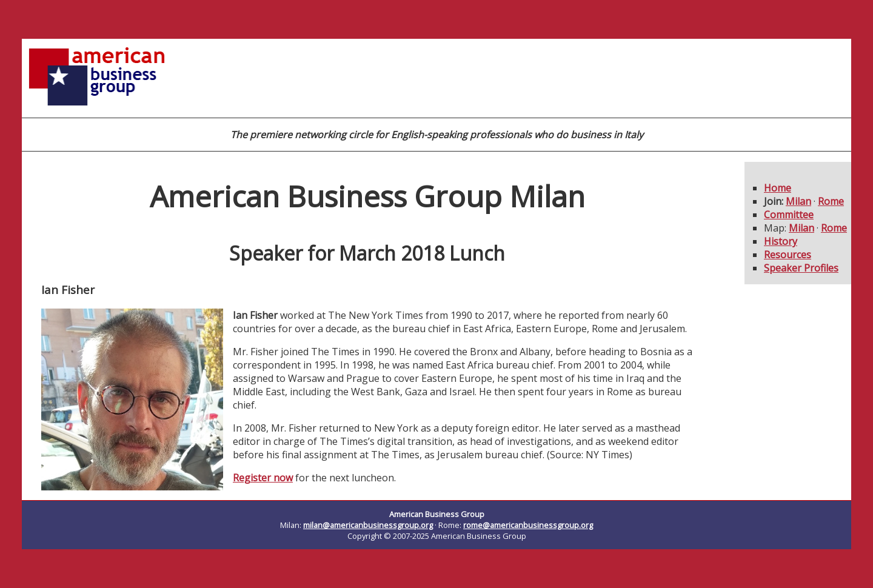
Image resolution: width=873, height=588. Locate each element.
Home (778, 188)
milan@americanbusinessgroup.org (368, 525)
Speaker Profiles (801, 268)
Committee (789, 215)
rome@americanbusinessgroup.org (528, 525)
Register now (263, 478)
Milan (798, 201)
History (781, 241)
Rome (831, 201)
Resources (788, 255)
